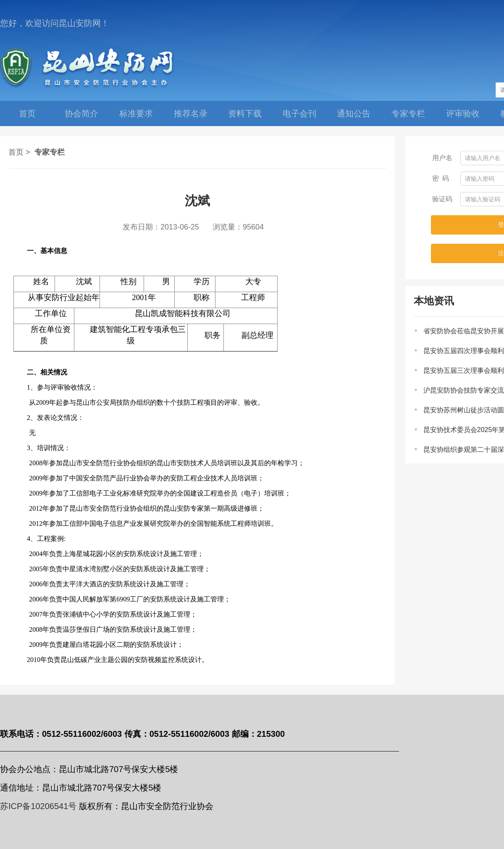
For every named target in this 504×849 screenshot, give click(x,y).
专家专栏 (408, 113)
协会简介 (81, 113)
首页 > (19, 152)
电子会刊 (299, 113)
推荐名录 (191, 113)
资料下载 (245, 113)
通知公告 (354, 113)
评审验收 (463, 113)
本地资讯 (434, 301)
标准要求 (136, 113)
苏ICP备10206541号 (38, 806)
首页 (27, 113)
